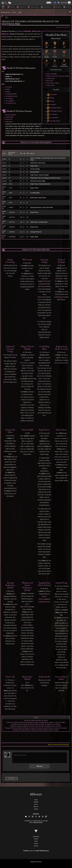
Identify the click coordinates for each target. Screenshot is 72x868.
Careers (36, 839)
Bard (37, 722)
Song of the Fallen (10, 431)
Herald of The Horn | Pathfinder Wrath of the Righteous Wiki (30, 23)
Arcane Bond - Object (53, 83)
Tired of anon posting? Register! (58, 745)
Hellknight (49, 724)
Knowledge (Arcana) (54, 111)
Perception (51, 104)
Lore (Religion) (52, 118)
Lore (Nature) (52, 114)
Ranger (26, 728)
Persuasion (52, 94)
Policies (36, 846)
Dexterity (43, 286)
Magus (48, 726)
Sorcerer (57, 728)
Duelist (26, 724)
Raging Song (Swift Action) (61, 348)
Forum (36, 804)
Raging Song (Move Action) (44, 584)
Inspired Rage (50, 78)
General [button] (21, 7)
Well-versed (27, 260)
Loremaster (41, 726)
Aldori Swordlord (37, 721)
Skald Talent (9, 122)
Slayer (51, 728)
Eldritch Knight (34, 724)
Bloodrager (43, 722)
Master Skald (27, 430)
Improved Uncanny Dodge (10, 349)
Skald (20, 12)
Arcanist (16, 722)
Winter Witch (43, 730)
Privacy (36, 843)
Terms (36, 841)
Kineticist (33, 726)
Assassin (23, 722)
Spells (9, 688)
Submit (40, 766)
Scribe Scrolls (50, 85)
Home (36, 800)
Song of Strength (61, 261)
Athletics (51, 101)
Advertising (36, 837)
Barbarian (30, 722)
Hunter (19, 726)
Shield (25, 625)
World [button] (57, 7)
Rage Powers (44, 430)
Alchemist (27, 721)
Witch (50, 730)
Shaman (39, 728)
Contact (36, 809)
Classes (14, 12)
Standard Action (63, 363)
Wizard (56, 730)
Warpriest (34, 730)
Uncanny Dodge (44, 261)
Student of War (25, 730)
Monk (54, 726)
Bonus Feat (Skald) (27, 678)
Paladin (20, 728)
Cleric (57, 722)
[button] (49, 3)
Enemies (25, 363)
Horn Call (10, 677)
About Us (36, 807)
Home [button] (11, 7)
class (20, 31)
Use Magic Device (53, 121)
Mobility (50, 98)
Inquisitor (25, 726)
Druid (20, 724)
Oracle (14, 728)
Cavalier (51, 722)
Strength (60, 279)
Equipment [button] (46, 7)
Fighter (42, 724)
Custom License (38, 823)
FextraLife (26, 851)
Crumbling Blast (44, 348)
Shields (26, 607)
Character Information (5, 12)
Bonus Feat (50, 81)
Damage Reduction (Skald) (10, 585)
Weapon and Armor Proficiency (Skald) (58, 76)
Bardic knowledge (52, 74)
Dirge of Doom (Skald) (27, 348)
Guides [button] (67, 7)
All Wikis (36, 802)
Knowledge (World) (54, 108)
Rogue (10, 379)
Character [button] (33, 7)
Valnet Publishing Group (42, 851)
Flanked (13, 357)
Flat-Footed (47, 281)
